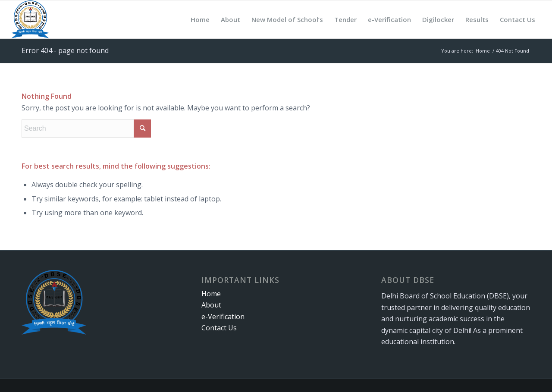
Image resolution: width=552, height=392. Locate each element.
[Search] (86, 129)
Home (211, 294)
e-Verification (223, 317)
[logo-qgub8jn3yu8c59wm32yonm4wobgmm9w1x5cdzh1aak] (30, 19)
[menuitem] (200, 19)
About (211, 305)
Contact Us (219, 328)
